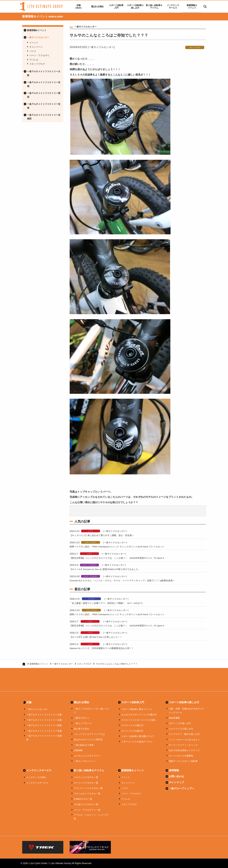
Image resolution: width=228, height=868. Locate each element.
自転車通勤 (174, 718)
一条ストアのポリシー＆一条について (92, 711)
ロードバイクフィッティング (183, 745)
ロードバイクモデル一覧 (86, 783)
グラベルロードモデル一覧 (87, 794)
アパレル (34, 60)
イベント (34, 43)
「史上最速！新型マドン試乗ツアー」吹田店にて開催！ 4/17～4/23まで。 (110, 603)
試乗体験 (78, 750)
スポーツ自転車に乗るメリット (137, 709)
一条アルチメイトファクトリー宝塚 (44, 106)
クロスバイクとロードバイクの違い (139, 720)
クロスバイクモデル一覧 (86, 777)
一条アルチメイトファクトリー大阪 (44, 73)
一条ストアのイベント (85, 761)
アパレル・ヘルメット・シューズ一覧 (92, 817)
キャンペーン (36, 47)
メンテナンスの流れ (36, 777)
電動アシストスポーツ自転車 (183, 761)
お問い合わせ (176, 776)
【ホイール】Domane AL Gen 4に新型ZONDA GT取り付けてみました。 (108, 569)
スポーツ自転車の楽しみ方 (135, 6)
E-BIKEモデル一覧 (83, 799)
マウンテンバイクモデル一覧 (88, 788)
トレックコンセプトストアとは (89, 734)
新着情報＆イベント (192, 6)
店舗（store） (78, 6)
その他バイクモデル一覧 (86, 804)
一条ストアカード (83, 723)
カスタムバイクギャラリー (87, 756)
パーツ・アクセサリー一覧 (87, 810)
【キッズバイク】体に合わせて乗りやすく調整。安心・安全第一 (104, 535)
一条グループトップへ (181, 788)
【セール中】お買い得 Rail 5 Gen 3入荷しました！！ (98, 637)
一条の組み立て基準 (84, 745)
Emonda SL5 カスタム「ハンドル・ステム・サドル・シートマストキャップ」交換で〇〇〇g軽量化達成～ (126, 580)
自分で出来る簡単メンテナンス (184, 750)
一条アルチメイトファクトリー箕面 (44, 95)
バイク (33, 51)
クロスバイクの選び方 (132, 725)
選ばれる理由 (97, 6)
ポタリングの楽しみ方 (180, 723)
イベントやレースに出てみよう (184, 740)
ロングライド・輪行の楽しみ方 (184, 734)
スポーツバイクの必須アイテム (137, 742)
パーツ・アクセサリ (39, 55)
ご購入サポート (82, 718)
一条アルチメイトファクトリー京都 (44, 84)
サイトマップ (176, 782)
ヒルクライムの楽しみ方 (181, 729)
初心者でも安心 (82, 729)
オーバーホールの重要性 (181, 756)
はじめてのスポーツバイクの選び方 (139, 715)
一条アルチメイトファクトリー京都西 (44, 117)
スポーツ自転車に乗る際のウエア (138, 736)
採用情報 (174, 770)
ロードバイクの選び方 (132, 731)
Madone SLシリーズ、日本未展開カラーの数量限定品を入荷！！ (104, 648)
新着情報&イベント (37, 30)
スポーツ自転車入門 (116, 6)
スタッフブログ (37, 64)
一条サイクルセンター (38, 37)
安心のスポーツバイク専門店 (88, 740)
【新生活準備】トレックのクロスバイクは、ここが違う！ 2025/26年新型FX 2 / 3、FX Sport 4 (121, 558)
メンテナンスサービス (173, 6)
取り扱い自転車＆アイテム (154, 6)
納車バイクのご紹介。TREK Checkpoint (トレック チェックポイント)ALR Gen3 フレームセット (121, 546)
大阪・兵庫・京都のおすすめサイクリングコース (187, 711)
